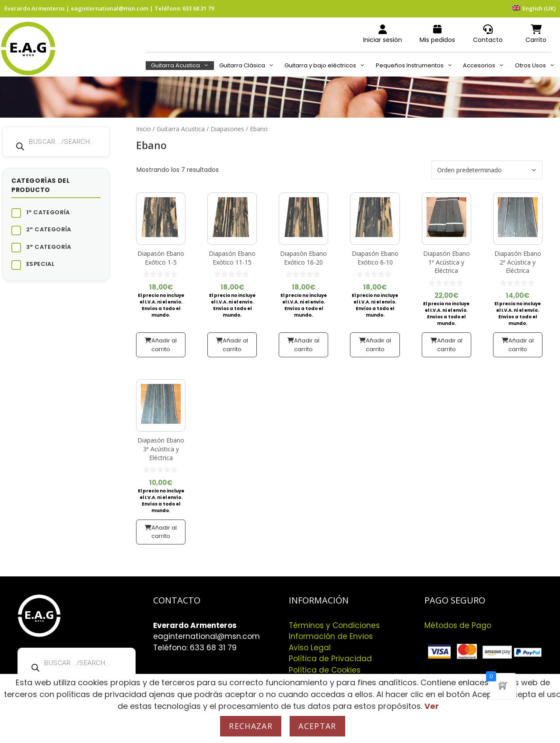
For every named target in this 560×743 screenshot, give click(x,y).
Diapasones (227, 129)
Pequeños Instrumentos (417, 66)
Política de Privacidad (330, 659)
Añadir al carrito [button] (164, 345)
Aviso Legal (310, 648)
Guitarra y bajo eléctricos (327, 66)
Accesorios (486, 66)
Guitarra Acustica (182, 66)
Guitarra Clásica (249, 66)
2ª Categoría (49, 229)
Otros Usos (537, 66)
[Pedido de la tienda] (487, 170)
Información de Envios (331, 636)
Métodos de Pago (458, 625)
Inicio (143, 129)
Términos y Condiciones (334, 625)
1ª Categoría (48, 212)
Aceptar (317, 726)
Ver (432, 706)
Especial (40, 264)
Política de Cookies (325, 670)
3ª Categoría (49, 247)
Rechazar (251, 726)
